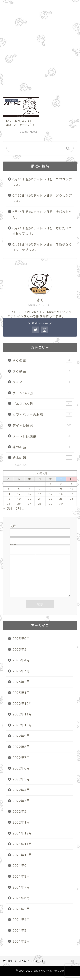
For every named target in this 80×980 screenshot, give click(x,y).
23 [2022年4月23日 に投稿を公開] (61, 499)
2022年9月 (21, 740)
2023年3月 (21, 675)
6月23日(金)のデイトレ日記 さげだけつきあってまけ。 (42, 231)
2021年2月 (21, 946)
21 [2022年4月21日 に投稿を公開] (40, 499)
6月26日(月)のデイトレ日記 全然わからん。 (42, 214)
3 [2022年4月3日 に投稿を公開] (71, 484)
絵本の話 (42, 458)
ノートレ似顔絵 (42, 436)
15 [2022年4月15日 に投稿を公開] (51, 494)
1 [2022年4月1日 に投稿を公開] (51, 484)
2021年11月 (22, 848)
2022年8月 (21, 751)
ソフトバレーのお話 (42, 415)
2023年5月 (21, 654)
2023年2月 (21, 686)
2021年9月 (21, 870)
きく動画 (42, 371)
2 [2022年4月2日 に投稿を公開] (61, 484)
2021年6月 (21, 902)
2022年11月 (22, 719)
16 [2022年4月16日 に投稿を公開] (61, 494)
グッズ (42, 382)
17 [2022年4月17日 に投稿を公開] (71, 494)
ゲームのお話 (42, 393)
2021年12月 (22, 838)
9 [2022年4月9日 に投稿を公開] (61, 489)
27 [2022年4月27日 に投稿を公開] (29, 504)
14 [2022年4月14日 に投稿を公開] (40, 494)
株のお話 (42, 447)
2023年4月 (21, 664)
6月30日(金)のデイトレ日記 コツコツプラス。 (42, 182)
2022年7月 (21, 762)
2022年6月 (21, 773)
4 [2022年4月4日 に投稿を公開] (9, 489)
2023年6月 (21, 643)
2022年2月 (21, 816)
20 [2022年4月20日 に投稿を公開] (29, 499)
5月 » (20, 508)
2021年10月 (22, 859)
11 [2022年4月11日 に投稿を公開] (9, 494)
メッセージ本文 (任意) (40, 578)
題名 (40, 547)
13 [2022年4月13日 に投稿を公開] (29, 494)
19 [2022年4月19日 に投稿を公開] (19, 499)
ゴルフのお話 (42, 404)
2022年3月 (21, 805)
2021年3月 (21, 935)
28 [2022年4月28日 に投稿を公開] (40, 504)
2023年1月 (21, 697)
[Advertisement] (40, 48)
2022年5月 (21, 784)
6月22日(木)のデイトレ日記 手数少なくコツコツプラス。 (42, 247)
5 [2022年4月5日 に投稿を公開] (19, 489)
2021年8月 (21, 881)
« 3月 (8, 508)
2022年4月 (21, 794)
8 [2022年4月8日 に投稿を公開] (51, 489)
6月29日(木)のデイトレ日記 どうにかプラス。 (42, 198)
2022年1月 (21, 827)
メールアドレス (40, 538)
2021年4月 (21, 924)
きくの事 (42, 361)
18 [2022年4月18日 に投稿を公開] (9, 499)
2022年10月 (22, 729)
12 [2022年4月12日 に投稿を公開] (19, 494)
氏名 (40, 529)
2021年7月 (21, 892)
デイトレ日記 (42, 425)
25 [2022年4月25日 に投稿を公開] (9, 504)
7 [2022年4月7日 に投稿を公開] (40, 489)
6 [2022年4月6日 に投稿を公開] (29, 489)
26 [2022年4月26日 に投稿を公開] (19, 504)
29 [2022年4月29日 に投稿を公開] (51, 504)
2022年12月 (22, 708)
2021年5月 (21, 913)
